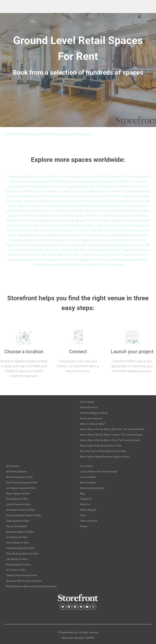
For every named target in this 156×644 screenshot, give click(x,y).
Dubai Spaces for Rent (18, 521)
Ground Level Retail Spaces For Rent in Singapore (57, 260)
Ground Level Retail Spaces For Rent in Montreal (76, 225)
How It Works (87, 402)
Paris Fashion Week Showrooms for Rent (101, 446)
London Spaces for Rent (18, 504)
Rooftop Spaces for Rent (18, 564)
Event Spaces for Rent (17, 543)
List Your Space (88, 477)
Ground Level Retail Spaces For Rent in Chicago (41, 186)
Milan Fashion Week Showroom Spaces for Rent (105, 457)
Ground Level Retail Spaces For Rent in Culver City (112, 186)
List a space (86, 466)
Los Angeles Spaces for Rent (21, 488)
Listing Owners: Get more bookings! (99, 471)
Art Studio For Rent (16, 570)
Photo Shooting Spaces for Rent (22, 553)
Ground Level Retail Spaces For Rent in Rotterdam (53, 245)
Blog (82, 493)
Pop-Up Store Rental (17, 526)
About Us (85, 504)
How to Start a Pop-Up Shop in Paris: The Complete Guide (110, 440)
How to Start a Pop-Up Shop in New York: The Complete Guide (112, 429)
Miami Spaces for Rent (18, 493)
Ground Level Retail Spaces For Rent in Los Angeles (99, 206)
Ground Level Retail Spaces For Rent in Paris (62, 235)
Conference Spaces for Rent (20, 548)
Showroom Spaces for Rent (20, 532)
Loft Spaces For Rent (17, 559)
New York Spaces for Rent (19, 477)
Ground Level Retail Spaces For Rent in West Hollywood (84, 265)
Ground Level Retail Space (72, 134)
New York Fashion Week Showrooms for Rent (103, 451)
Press (83, 515)
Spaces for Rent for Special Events (24, 581)
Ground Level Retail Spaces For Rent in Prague (58, 240)
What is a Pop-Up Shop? (93, 424)
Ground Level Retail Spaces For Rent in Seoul (61, 255)
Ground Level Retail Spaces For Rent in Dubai (37, 191)
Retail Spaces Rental (36, 134)
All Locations (13, 466)
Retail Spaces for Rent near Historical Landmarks (31, 586)
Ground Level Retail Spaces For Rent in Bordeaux (114, 177)
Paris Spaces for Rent (17, 499)
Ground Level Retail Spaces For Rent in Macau (90, 211)
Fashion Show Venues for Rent (22, 575)
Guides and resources (91, 418)
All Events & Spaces (17, 471)
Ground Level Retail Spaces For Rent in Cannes (112, 182)
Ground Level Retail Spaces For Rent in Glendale (104, 191)
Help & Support (88, 510)
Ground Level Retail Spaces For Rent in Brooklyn (43, 182)
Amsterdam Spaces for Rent (21, 510)
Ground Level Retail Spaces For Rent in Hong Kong (101, 196)
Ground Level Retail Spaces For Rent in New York (69, 230)
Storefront (12, 134)
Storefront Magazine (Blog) (94, 413)
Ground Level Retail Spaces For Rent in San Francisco (55, 250)
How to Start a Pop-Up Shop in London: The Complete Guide (111, 435)
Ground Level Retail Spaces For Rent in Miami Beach (84, 221)
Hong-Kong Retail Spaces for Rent (24, 515)
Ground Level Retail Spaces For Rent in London (97, 201)
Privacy (84, 526)
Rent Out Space (88, 482)
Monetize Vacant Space (92, 488)
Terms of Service (89, 521)
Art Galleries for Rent (17, 537)
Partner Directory (89, 407)
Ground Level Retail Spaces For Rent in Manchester (83, 216)
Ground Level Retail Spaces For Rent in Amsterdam (42, 177)
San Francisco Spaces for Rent (22, 482)
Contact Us (86, 499)
